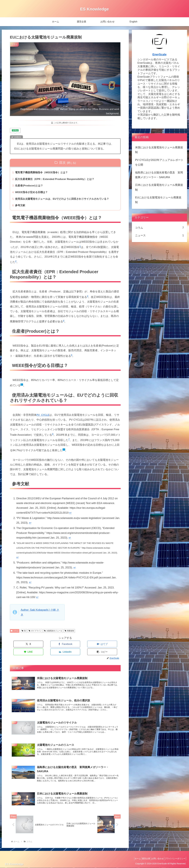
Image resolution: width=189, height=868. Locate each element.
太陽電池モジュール (53, 633)
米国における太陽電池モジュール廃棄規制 (159, 150)
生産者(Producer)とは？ (30, 187)
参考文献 (21, 207)
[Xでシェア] (19, 646)
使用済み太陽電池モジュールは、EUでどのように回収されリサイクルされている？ (65, 200)
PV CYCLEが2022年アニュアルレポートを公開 (159, 162)
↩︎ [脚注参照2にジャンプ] (30, 525)
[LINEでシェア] (75, 646)
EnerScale (159, 54)
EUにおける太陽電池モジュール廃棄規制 (158, 200)
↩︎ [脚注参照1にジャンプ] (70, 515)
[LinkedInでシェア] (93, 646)
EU (24, 633)
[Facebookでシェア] (38, 646)
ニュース (159, 235)
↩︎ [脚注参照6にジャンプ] (30, 584)
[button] (111, 646)
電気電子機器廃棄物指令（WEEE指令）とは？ (43, 173)
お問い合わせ (154, 859)
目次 (62, 163)
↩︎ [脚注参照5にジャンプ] (75, 570)
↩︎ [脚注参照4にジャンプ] (17, 559)
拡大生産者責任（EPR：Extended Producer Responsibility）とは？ (57, 180)
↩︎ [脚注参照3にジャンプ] (70, 540)
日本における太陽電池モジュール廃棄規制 (159, 187)
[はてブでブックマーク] (56, 646)
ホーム (131, 859)
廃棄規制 (69, 633)
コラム (15, 633)
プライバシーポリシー (174, 859)
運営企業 (141, 859)
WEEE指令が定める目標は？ (33, 193)
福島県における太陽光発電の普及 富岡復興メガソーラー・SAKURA (159, 175)
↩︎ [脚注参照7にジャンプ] (37, 599)
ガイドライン (35, 633)
